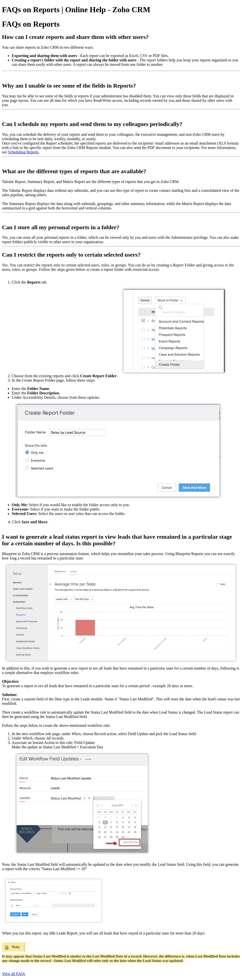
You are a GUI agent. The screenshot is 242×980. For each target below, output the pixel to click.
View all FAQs (14, 974)
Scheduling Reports (23, 152)
